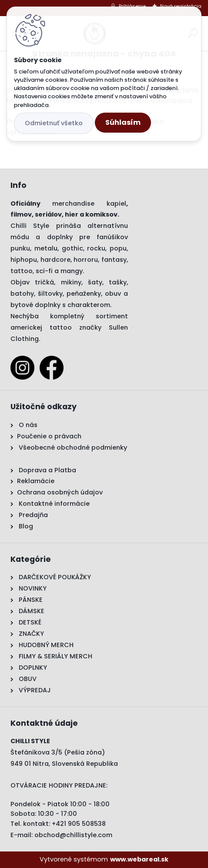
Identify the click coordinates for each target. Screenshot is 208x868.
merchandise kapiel (89, 204)
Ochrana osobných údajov (60, 492)
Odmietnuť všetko (54, 123)
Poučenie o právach (49, 436)
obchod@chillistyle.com (73, 835)
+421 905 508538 (79, 824)
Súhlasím (123, 122)
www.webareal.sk (139, 859)
